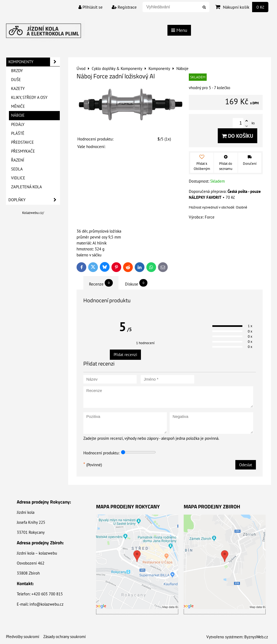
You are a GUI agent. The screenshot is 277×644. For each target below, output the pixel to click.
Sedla (17, 169)
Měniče (18, 106)
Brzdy (17, 71)
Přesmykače (23, 151)
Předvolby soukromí (23, 637)
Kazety (18, 88)
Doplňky (34, 200)
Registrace (124, 7)
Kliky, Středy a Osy (29, 97)
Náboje (18, 115)
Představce (22, 142)
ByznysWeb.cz (256, 637)
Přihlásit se (90, 7)
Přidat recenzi (125, 355)
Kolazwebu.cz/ (33, 213)
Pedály (18, 124)
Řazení (18, 160)
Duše (16, 80)
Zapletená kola (27, 187)
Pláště (18, 133)
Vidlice (18, 178)
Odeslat (246, 465)
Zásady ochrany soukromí (65, 637)
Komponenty (34, 62)
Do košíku (238, 136)
